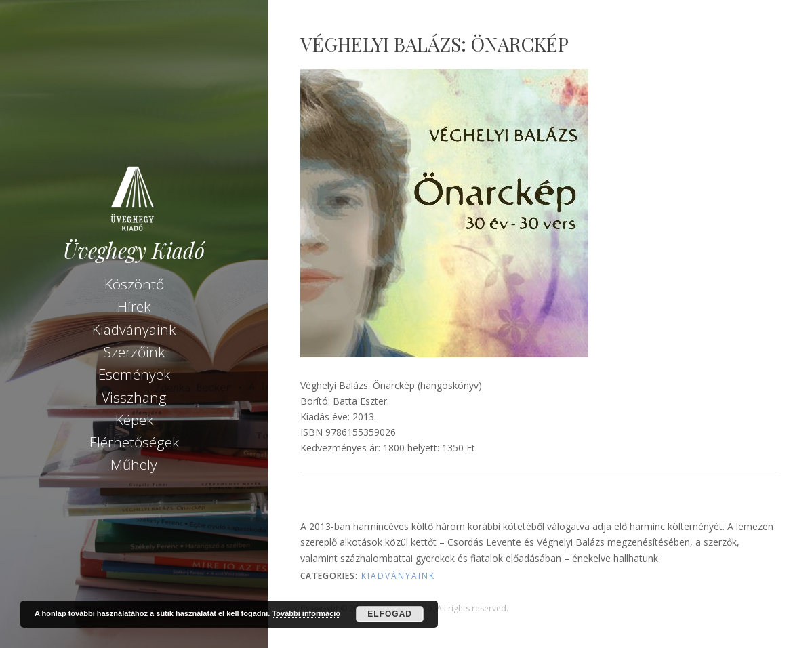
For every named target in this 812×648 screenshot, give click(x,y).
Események (134, 374)
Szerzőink (134, 352)
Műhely (134, 464)
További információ (306, 613)
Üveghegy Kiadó (134, 250)
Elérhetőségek (134, 442)
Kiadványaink (134, 329)
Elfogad (390, 614)
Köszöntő (134, 284)
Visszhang (134, 397)
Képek (134, 420)
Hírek (134, 306)
